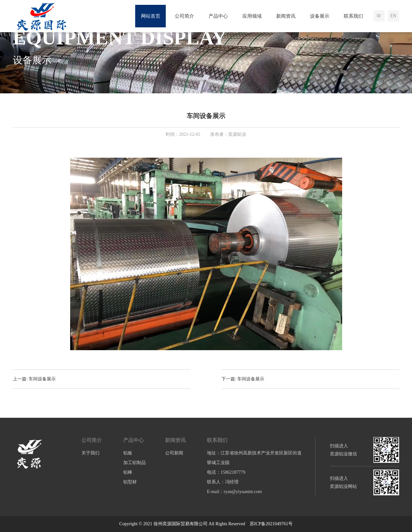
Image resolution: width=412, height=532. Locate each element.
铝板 (128, 453)
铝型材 (130, 482)
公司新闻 (174, 453)
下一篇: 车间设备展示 (243, 379)
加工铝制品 (135, 463)
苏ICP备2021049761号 (271, 524)
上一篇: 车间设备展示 (34, 379)
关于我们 (90, 453)
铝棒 (128, 472)
